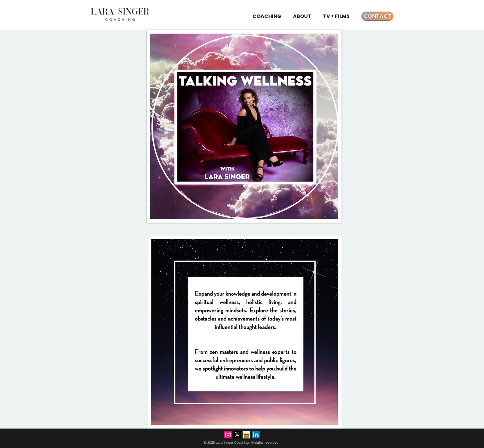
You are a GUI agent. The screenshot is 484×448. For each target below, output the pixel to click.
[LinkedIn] (256, 435)
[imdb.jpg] (246, 435)
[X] (237, 435)
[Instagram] (228, 435)
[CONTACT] (377, 16)
